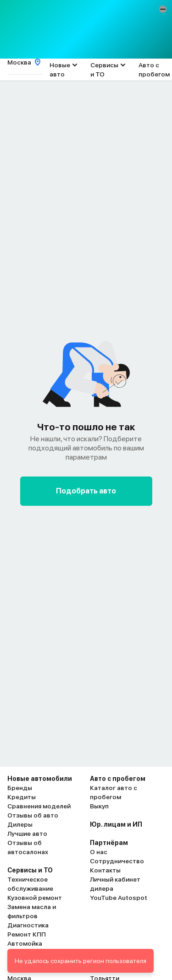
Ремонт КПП (27, 934)
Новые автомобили (40, 779)
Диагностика (28, 925)
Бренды (20, 788)
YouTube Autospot (119, 898)
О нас (99, 852)
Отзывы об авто (33, 815)
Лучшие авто (27, 834)
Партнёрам (109, 843)
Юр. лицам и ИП (116, 824)
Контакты (105, 870)
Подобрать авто (86, 491)
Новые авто (60, 70)
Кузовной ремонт (35, 898)
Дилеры (20, 824)
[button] (163, 9)
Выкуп (99, 806)
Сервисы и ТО (104, 70)
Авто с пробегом (154, 70)
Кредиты (22, 797)
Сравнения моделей (39, 806)
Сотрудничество (117, 861)
